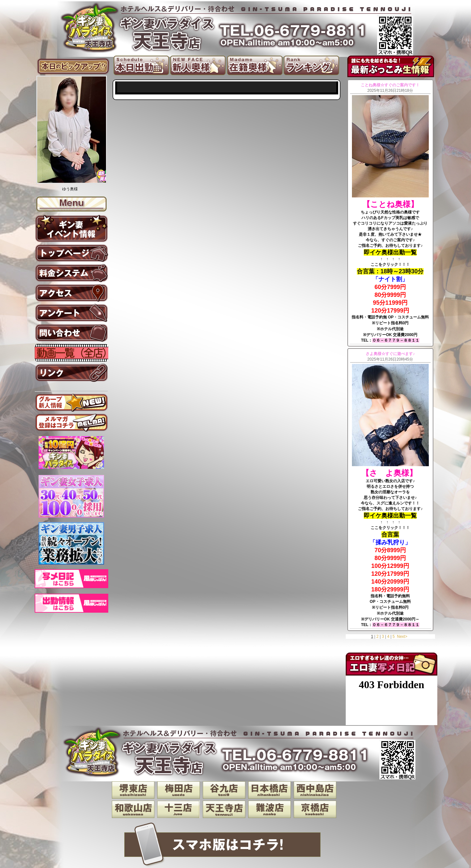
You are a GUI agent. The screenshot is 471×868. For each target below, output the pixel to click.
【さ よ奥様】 (390, 473)
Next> (402, 637)
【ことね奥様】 (390, 204)
